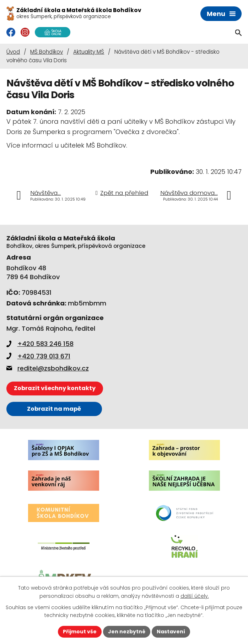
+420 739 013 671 (38, 356)
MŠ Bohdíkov (47, 52)
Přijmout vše (80, 632)
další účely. (195, 596)
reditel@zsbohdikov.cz (48, 368)
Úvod (13, 52)
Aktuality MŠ (89, 52)
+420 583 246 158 (40, 344)
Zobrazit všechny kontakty (55, 388)
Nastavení (171, 632)
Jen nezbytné (127, 632)
